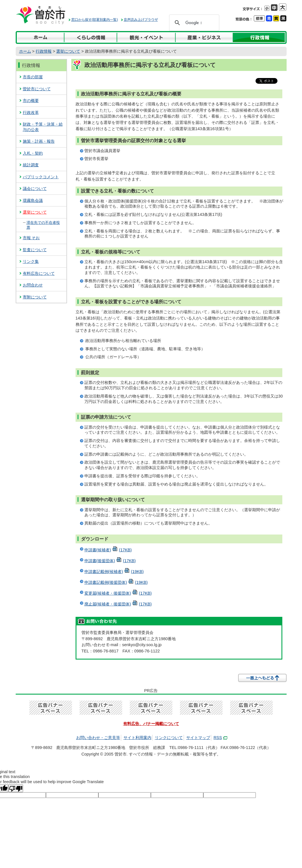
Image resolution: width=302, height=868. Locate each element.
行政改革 (31, 112)
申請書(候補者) (108, 550)
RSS (221, 738)
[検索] (193, 23)
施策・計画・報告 (39, 141)
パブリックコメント (41, 177)
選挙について (68, 51)
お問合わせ (33, 285)
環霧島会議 (33, 200)
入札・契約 (33, 153)
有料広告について (39, 273)
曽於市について (37, 89)
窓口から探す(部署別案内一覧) (95, 20)
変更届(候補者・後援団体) (118, 593)
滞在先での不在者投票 (43, 225)
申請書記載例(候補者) (114, 572)
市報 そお (31, 238)
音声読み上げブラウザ (141, 20)
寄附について (35, 297)
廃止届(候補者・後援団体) (118, 604)
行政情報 (44, 51)
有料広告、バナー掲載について (151, 724)
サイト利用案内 (137, 738)
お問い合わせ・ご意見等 (98, 738)
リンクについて (169, 738)
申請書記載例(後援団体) (116, 582)
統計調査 (31, 165)
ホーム (25, 51)
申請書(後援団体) (110, 561)
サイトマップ (198, 738)
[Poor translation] (16, 788)
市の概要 (31, 101)
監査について (35, 250)
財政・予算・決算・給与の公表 (43, 127)
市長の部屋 (33, 77)
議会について (35, 189)
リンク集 (31, 261)
